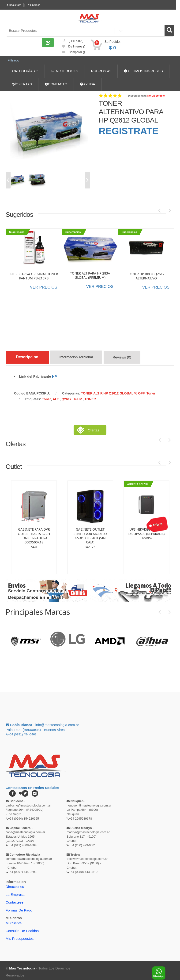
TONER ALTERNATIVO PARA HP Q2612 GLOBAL (131, 111)
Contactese (15, 899)
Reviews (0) (127, 357)
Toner (151, 391)
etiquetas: (33, 396)
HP (54, 374)
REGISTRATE (129, 130)
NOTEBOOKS (65, 70)
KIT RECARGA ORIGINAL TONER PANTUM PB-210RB (34, 275)
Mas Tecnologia (22, 965)
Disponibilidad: (137, 95)
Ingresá (36, 5)
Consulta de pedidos (22, 928)
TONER (90, 396)
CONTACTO (56, 83)
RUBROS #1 (101, 70)
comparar (74, 55)
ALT (56, 396)
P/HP (79, 396)
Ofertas (93, 427)
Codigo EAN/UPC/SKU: (32, 391)
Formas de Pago (19, 907)
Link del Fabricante (35, 374)
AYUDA (88, 83)
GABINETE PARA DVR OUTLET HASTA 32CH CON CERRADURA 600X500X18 (141, 533)
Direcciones (15, 884)
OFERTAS (22, 83)
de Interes (74, 49)
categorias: (71, 391)
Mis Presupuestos (20, 936)
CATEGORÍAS (25, 70)
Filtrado (12, 61)
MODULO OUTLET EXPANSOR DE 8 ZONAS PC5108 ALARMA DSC (29, 531)
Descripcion (29, 356)
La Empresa (15, 892)
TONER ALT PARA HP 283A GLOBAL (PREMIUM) (90, 274)
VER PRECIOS (44, 286)
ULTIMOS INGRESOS (143, 70)
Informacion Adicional (80, 357)
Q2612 (67, 396)
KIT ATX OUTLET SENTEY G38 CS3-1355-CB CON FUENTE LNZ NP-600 (85, 531)
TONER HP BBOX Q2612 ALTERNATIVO (146, 275)
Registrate (14, 5)
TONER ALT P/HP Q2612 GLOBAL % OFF (113, 391)
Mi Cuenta (14, 920)
